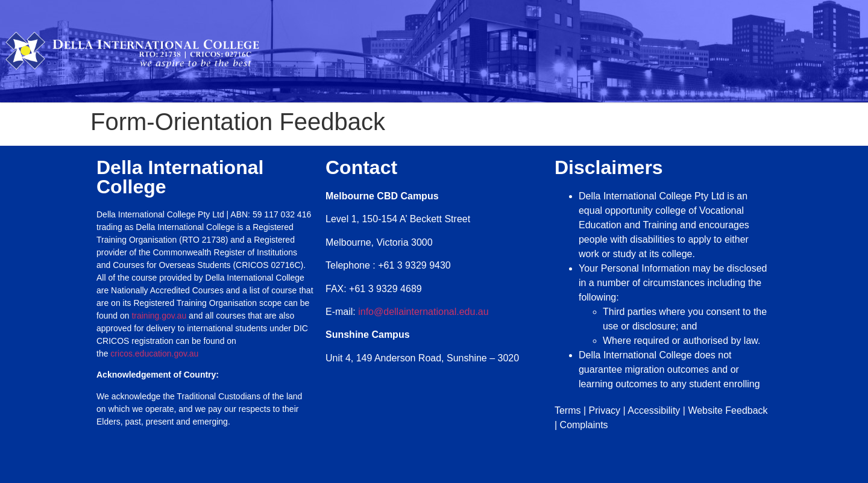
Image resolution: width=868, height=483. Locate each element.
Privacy (605, 410)
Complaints (584, 425)
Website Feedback (728, 410)
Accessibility (654, 410)
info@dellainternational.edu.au (423, 312)
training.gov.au (159, 316)
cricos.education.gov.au (156, 354)
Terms (568, 410)
